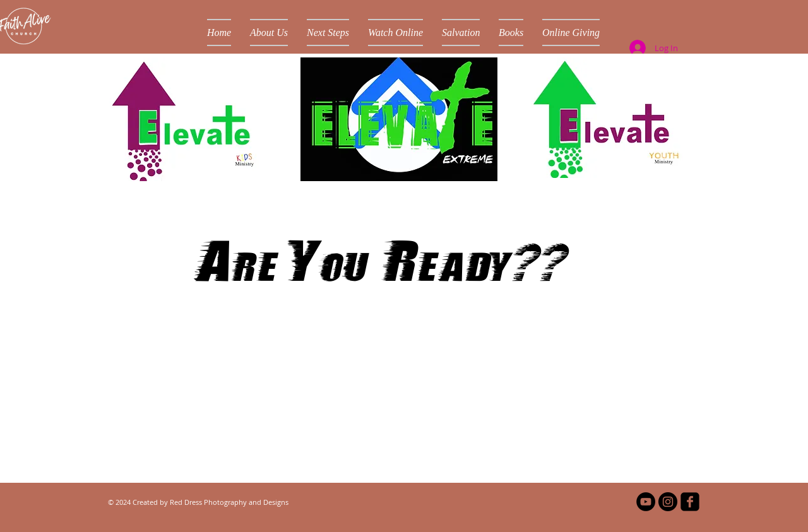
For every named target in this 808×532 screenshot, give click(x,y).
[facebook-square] (690, 502)
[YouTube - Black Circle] (646, 502)
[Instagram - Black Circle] (668, 502)
